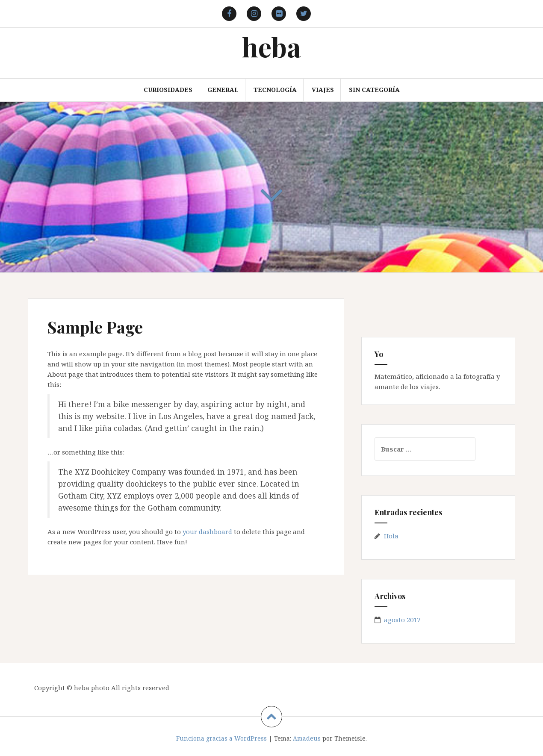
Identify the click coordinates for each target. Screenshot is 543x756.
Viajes (323, 90)
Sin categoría (374, 90)
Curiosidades (168, 90)
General (223, 90)
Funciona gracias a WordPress (221, 738)
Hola (391, 536)
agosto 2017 (402, 620)
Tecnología (275, 90)
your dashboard (207, 532)
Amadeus (307, 738)
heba (271, 46)
